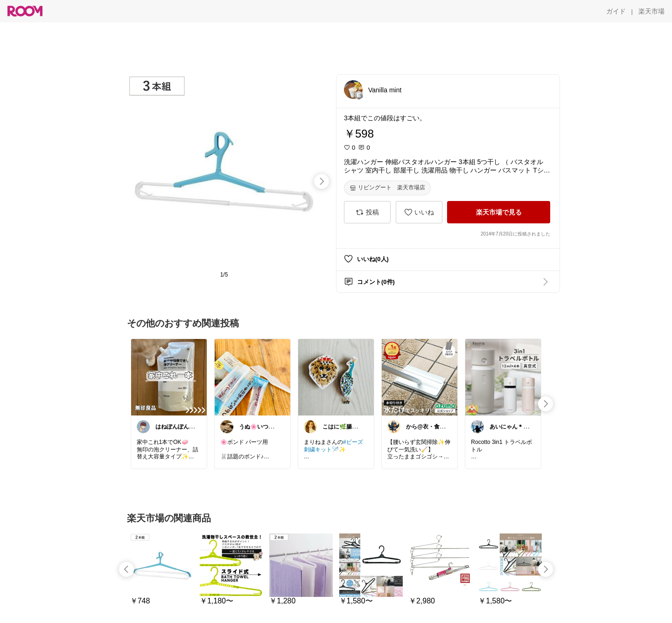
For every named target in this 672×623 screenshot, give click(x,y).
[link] (169, 377)
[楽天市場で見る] (499, 212)
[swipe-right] (322, 181)
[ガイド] (616, 11)
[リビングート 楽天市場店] (387, 188)
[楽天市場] (651, 11)
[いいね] (419, 212)
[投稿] (367, 212)
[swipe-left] (126, 569)
